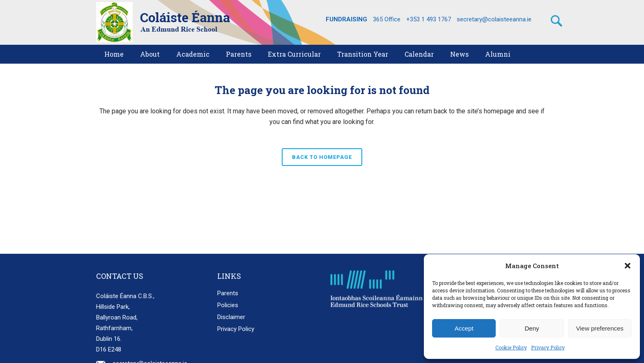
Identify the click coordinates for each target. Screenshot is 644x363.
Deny (532, 328)
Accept (464, 328)
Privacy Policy (548, 347)
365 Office (387, 19)
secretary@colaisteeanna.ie (494, 19)
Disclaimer (231, 317)
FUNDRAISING (346, 19)
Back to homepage (322, 157)
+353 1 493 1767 (429, 19)
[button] (628, 266)
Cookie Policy (511, 347)
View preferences (600, 328)
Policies (228, 305)
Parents (228, 293)
